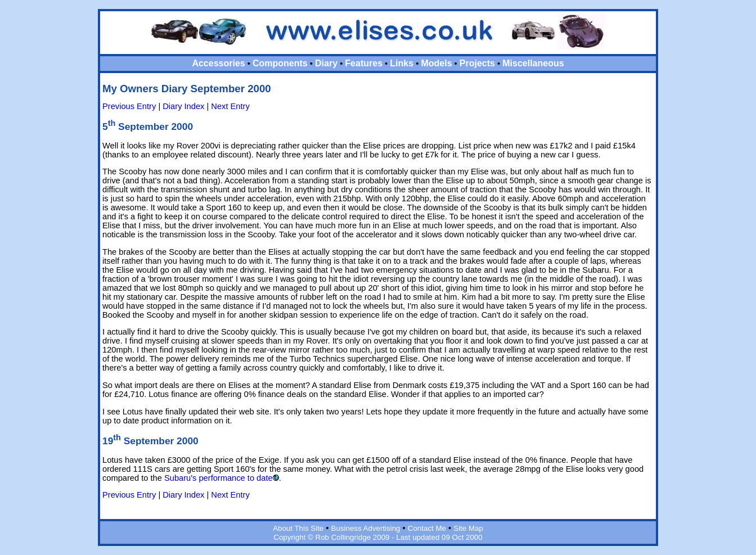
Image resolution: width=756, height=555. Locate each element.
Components (280, 63)
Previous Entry (129, 106)
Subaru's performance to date (219, 478)
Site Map (468, 528)
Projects (477, 63)
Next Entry (230, 106)
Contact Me (427, 528)
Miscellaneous (533, 63)
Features (364, 63)
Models (436, 63)
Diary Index (183, 106)
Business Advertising (366, 528)
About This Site (298, 528)
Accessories (218, 63)
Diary (326, 63)
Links (402, 63)
